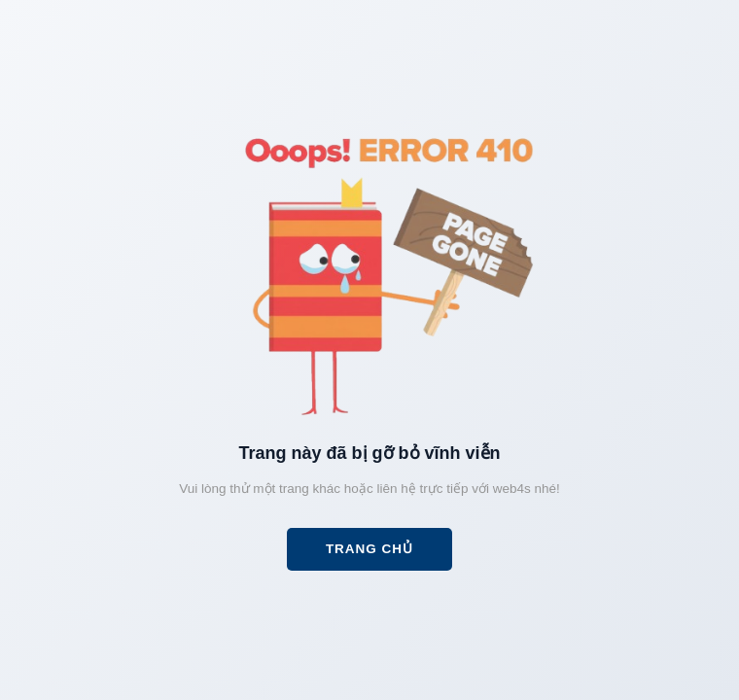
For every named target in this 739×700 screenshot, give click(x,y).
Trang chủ (369, 549)
